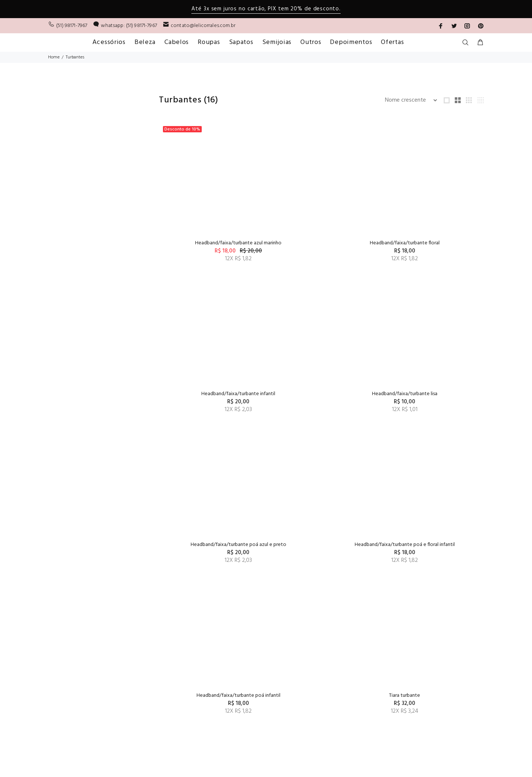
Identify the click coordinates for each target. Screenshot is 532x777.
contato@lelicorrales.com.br (203, 26)
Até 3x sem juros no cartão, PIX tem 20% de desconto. (266, 9)
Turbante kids (211, 695)
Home (54, 57)
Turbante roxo (432, 695)
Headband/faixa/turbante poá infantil (210, 545)
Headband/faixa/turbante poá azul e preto (321, 394)
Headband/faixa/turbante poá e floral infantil (432, 394)
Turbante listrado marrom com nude (321, 695)
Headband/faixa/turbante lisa (210, 394)
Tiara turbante (321, 545)
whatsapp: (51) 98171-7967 (129, 26)
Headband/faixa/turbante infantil (432, 243)
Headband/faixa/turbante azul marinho (211, 243)
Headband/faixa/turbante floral (321, 243)
